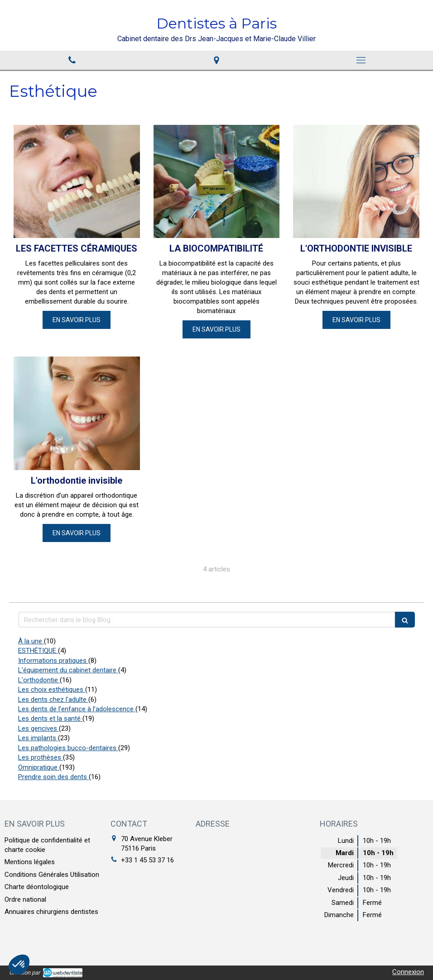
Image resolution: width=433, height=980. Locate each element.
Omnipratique (39, 767)
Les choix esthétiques (52, 690)
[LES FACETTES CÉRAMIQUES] (77, 182)
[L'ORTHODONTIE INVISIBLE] (356, 182)
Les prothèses (41, 757)
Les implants (38, 738)
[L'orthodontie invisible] (77, 413)
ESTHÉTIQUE (38, 651)
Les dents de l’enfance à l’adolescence (77, 709)
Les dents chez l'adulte (53, 699)
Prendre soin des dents (53, 777)
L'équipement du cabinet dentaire (68, 670)
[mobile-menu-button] (361, 60)
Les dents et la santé (50, 718)
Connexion (408, 972)
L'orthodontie (39, 680)
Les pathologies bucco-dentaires (68, 748)
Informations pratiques (53, 661)
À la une (31, 641)
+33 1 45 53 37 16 (147, 860)
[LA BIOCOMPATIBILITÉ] (217, 182)
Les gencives (38, 728)
